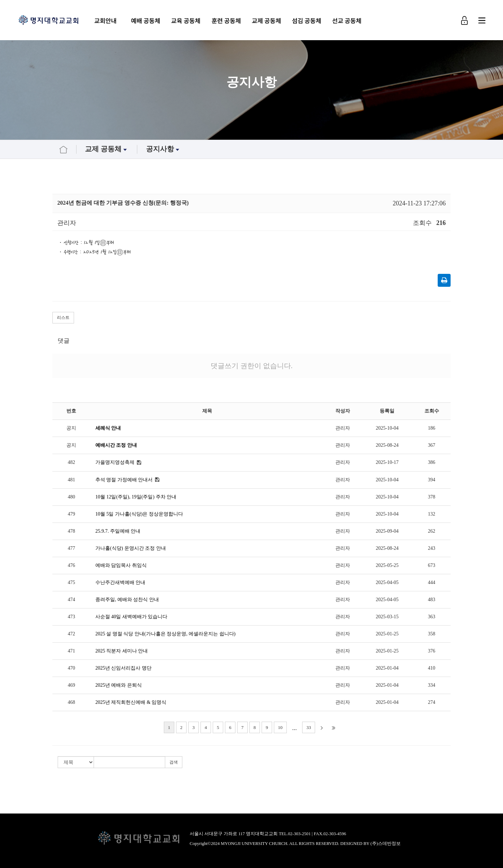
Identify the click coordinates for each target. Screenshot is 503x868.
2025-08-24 (387, 445)
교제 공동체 (268, 21)
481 (71, 480)
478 (71, 531)
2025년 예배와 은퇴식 (119, 685)
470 (71, 668)
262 (432, 531)
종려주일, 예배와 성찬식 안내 (127, 600)
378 (432, 497)
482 (71, 462)
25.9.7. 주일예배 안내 (118, 531)
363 (432, 617)
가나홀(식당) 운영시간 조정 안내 (131, 548)
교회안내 (107, 21)
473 (71, 617)
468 (71, 702)
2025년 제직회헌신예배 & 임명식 (131, 702)
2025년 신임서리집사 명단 (123, 668)
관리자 (343, 428)
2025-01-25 (387, 634)
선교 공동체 (349, 21)
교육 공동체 (188, 21)
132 (432, 514)
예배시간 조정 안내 (116, 445)
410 (432, 668)
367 (432, 445)
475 (71, 582)
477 (71, 548)
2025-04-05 (387, 582)
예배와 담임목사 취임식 (121, 565)
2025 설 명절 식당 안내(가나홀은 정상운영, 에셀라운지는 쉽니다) (165, 634)
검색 (174, 762)
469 (71, 685)
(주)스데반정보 (386, 844)
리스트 (63, 318)
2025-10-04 (387, 428)
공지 (71, 428)
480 (71, 497)
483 (432, 600)
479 (71, 514)
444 (432, 582)
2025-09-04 (387, 531)
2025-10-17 (387, 462)
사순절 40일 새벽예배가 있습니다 (132, 617)
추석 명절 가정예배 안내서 (124, 480)
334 (432, 685)
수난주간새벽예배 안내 (121, 582)
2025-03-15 (387, 617)
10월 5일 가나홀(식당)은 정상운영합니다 (139, 514)
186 (432, 428)
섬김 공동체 (308, 21)
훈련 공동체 (228, 21)
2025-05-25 (387, 565)
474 (71, 600)
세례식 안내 (108, 428)
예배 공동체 (147, 21)
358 (432, 634)
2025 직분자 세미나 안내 (122, 651)
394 (432, 480)
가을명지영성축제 (115, 462)
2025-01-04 (387, 668)
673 (432, 565)
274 (432, 702)
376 (432, 651)
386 (432, 462)
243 (432, 548)
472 (71, 634)
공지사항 (163, 149)
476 (71, 565)
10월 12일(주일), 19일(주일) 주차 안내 (136, 497)
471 (71, 651)
